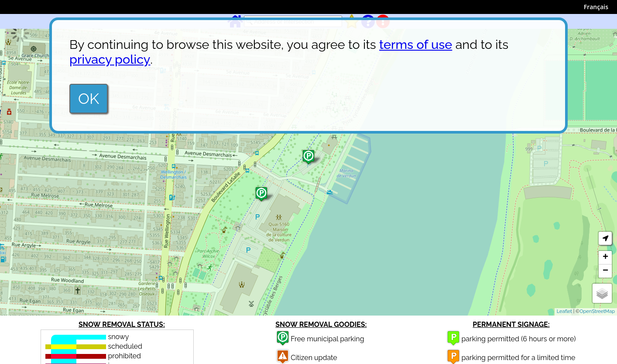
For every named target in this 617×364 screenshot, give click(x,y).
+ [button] (605, 258)
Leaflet (564, 311)
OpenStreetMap (597, 311)
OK (89, 99)
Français (596, 7)
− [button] (605, 271)
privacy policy (110, 59)
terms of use (416, 45)
